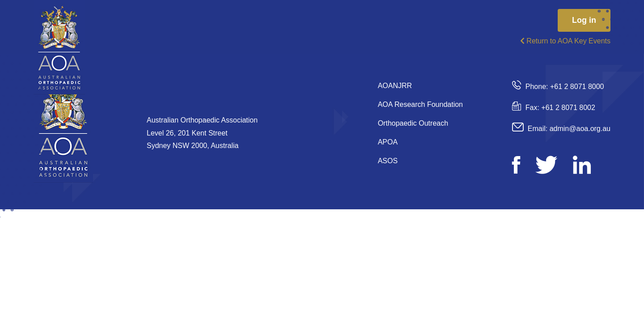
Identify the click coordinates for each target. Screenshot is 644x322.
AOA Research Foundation (420, 104)
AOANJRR (395, 86)
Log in (584, 20)
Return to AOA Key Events (565, 41)
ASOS (388, 161)
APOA (388, 142)
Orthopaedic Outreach (413, 123)
